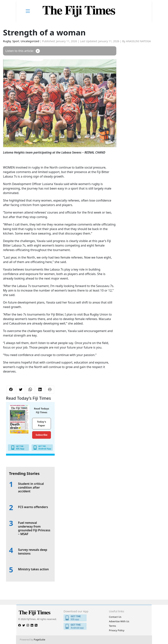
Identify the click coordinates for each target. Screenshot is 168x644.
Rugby (7, 41)
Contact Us (115, 617)
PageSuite (40, 640)
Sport (16, 41)
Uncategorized (30, 41)
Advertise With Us (119, 621)
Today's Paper (42, 424)
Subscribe (42, 435)
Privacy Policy (117, 630)
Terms (112, 626)
